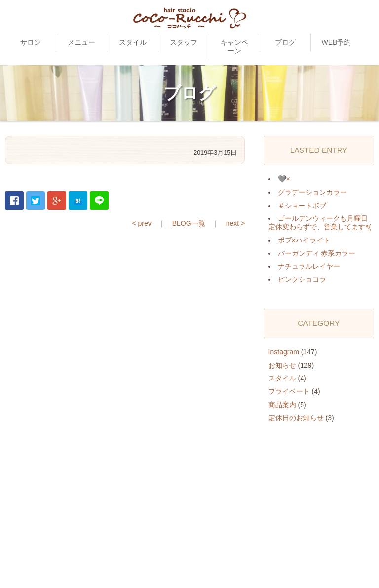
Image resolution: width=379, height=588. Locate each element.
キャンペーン (234, 47)
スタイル (133, 42)
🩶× (284, 179)
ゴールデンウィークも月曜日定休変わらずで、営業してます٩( (320, 223)
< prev (141, 223)
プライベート (289, 391)
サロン (31, 42)
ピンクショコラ (302, 279)
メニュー (81, 42)
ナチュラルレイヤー (309, 266)
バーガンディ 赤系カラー (317, 253)
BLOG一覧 (189, 223)
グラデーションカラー (312, 192)
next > (236, 223)
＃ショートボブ (302, 206)
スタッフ (184, 42)
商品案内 (282, 405)
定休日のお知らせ (296, 418)
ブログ (285, 42)
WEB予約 (336, 42)
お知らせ (282, 365)
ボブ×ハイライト (304, 240)
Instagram (284, 352)
